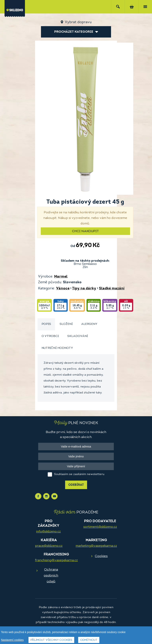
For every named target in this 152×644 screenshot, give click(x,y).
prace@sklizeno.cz (49, 546)
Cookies (101, 556)
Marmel (61, 277)
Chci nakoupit (85, 231)
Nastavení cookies (12, 640)
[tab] (46, 324)
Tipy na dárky (84, 289)
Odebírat (76, 485)
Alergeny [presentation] (89, 324)
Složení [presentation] (66, 324)
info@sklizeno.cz (48, 532)
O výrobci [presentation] (50, 336)
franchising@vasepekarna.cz (56, 560)
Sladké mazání (112, 289)
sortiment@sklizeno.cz (100, 527)
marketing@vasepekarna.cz (96, 546)
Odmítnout (89, 640)
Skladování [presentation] (78, 336)
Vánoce (63, 289)
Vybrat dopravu (78, 22)
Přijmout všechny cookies (51, 640)
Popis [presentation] (46, 324)
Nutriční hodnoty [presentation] (57, 348)
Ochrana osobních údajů (51, 576)
